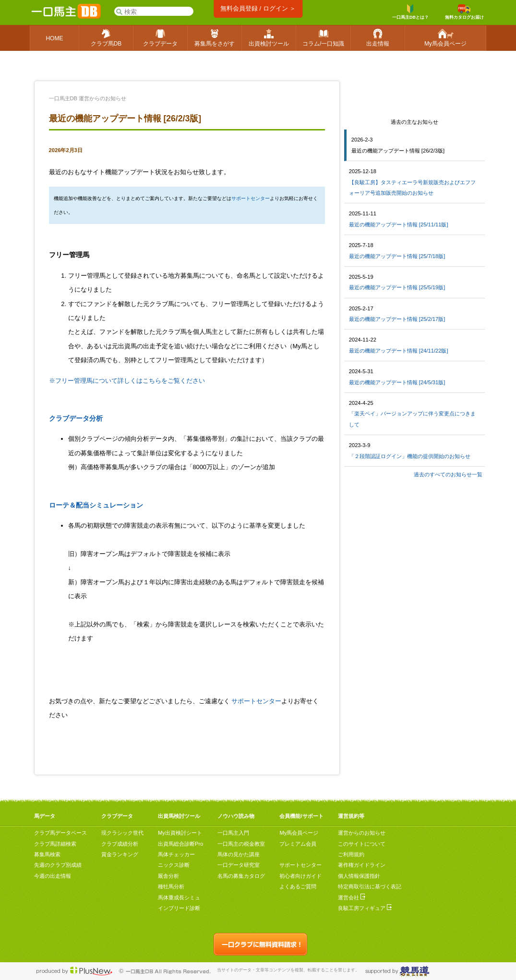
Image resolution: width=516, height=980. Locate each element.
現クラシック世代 (122, 833)
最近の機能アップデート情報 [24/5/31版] (397, 382)
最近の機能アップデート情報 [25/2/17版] (397, 319)
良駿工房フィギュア (365, 908)
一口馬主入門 (233, 833)
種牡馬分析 (171, 886)
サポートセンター (251, 198)
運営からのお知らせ (362, 833)
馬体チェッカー (176, 854)
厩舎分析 (168, 876)
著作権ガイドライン (362, 865)
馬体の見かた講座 (239, 854)
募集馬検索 (47, 854)
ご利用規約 (351, 854)
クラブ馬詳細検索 (55, 844)
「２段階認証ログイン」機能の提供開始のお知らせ (410, 456)
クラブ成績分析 (120, 844)
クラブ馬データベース (60, 833)
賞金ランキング (120, 854)
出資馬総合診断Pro (180, 844)
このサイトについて (362, 844)
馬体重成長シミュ (179, 897)
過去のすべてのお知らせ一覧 (448, 474)
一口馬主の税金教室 (241, 844)
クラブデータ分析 (76, 418)
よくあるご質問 (298, 886)
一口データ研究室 (239, 865)
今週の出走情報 (53, 876)
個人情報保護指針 (359, 876)
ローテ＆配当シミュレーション (96, 505)
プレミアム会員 (298, 844)
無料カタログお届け (464, 12)
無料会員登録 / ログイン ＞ (258, 8)
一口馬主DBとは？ (410, 12)
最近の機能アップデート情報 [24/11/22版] (399, 351)
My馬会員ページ (299, 833)
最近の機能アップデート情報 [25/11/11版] (399, 224)
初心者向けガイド (300, 876)
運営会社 (352, 897)
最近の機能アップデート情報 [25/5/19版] (397, 287)
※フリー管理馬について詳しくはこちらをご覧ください (127, 381)
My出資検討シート (180, 833)
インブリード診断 (179, 908)
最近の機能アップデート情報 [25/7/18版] (397, 256)
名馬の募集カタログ (241, 876)
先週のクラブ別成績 (58, 865)
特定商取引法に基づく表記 (370, 886)
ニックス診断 (174, 865)
